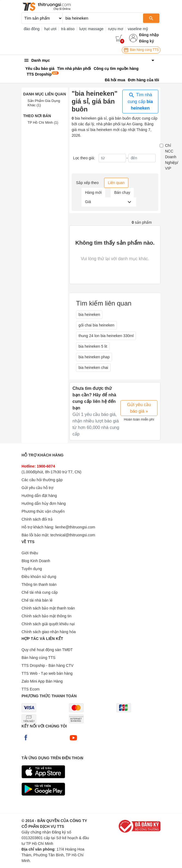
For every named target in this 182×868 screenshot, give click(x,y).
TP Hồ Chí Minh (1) (43, 122)
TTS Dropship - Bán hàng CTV (48, 665)
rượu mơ (116, 29)
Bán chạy (122, 192)
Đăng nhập (149, 35)
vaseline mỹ (138, 29)
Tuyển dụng (32, 569)
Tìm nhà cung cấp (140, 101)
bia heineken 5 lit (93, 346)
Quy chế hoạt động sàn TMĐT (47, 650)
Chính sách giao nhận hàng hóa (49, 632)
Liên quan (116, 183)
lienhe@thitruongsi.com (75, 527)
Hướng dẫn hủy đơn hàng (44, 503)
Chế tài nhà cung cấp (40, 592)
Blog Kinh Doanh (36, 561)
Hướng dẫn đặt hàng (39, 496)
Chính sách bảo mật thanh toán (48, 608)
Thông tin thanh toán (39, 584)
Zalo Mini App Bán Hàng (42, 681)
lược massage (91, 29)
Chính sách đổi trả (37, 519)
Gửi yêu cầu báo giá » (139, 408)
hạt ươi (50, 29)
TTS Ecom (31, 689)
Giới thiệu (30, 553)
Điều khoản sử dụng (39, 577)
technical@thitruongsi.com (73, 535)
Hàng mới (93, 192)
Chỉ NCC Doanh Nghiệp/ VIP (172, 157)
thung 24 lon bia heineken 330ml (106, 336)
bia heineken (89, 315)
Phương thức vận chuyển (43, 511)
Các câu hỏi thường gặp (42, 480)
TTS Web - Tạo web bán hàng (47, 673)
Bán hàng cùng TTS (141, 50)
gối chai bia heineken (96, 325)
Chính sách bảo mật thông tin (46, 616)
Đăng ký (146, 41)
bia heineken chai (93, 368)
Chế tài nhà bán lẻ (37, 600)
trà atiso (68, 29)
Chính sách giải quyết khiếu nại (48, 624)
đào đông (32, 29)
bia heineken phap (94, 357)
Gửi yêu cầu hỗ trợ (37, 488)
